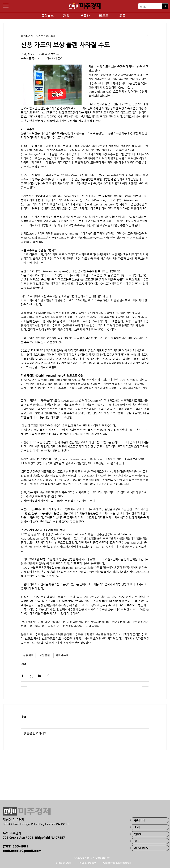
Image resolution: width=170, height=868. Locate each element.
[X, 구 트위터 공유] (31, 676)
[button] (6, 6)
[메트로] (104, 16)
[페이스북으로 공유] (22, 676)
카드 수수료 (62, 655)
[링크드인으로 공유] (39, 676)
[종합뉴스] (48, 16)
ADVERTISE (142, 848)
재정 (24, 664)
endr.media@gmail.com (22, 851)
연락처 (138, 834)
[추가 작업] (147, 36)
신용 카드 (28, 655)
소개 (137, 827)
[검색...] (147, 7)
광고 (137, 841)
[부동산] (85, 16)
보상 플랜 (45, 655)
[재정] (66, 16)
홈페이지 (140, 820)
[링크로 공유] (48, 676)
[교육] (122, 16)
